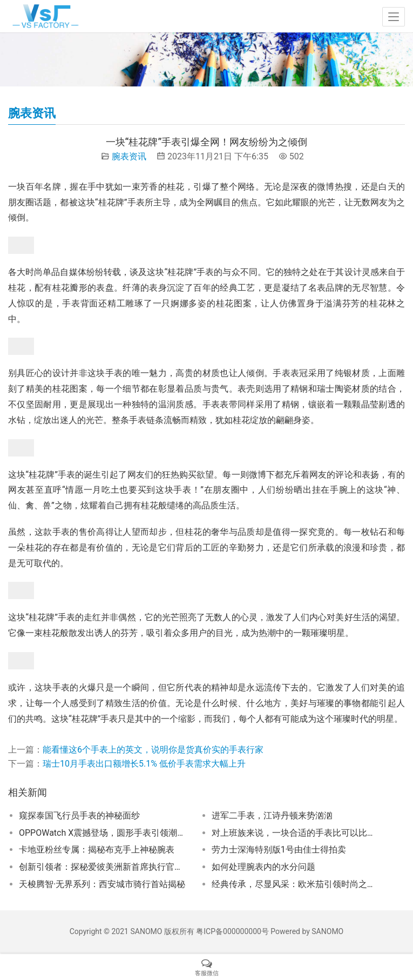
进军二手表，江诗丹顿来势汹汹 (272, 815)
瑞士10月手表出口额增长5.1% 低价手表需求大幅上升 (144, 764)
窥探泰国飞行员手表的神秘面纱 (79, 815)
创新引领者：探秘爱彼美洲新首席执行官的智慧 (104, 867)
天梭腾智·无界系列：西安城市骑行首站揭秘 (102, 884)
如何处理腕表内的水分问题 (263, 867)
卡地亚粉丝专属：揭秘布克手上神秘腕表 (97, 850)
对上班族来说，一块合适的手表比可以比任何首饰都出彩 (296, 833)
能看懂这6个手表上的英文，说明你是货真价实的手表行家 (153, 750)
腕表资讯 (129, 156)
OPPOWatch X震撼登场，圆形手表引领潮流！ (104, 833)
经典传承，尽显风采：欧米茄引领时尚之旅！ (296, 884)
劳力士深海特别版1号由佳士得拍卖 (279, 850)
